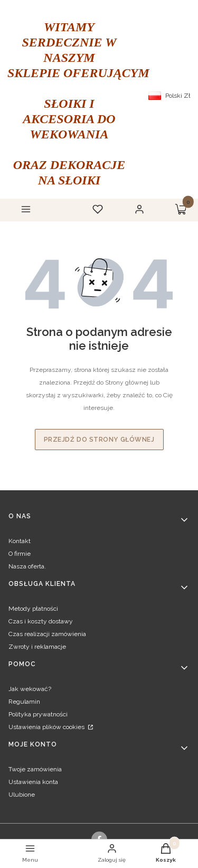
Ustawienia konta (33, 782)
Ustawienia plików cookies (47, 727)
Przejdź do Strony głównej (99, 440)
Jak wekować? (30, 689)
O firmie (20, 554)
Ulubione (22, 795)
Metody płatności (33, 609)
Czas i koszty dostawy (41, 621)
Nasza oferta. (27, 566)
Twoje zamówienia (35, 769)
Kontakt (20, 541)
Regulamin (24, 702)
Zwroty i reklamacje (37, 647)
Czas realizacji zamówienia (47, 634)
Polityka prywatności (38, 714)
